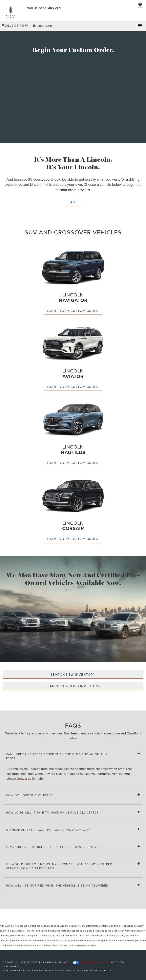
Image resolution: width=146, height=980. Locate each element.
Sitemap (52, 962)
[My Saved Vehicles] (140, 6)
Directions (43, 26)
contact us (24, 778)
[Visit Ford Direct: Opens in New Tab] (113, 970)
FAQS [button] (73, 202)
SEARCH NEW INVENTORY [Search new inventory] (73, 674)
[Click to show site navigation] (140, 26)
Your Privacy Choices (91, 962)
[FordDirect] (13, 957)
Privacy (64, 962)
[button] (15, 26)
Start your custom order (73, 311)
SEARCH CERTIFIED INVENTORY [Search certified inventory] (73, 686)
